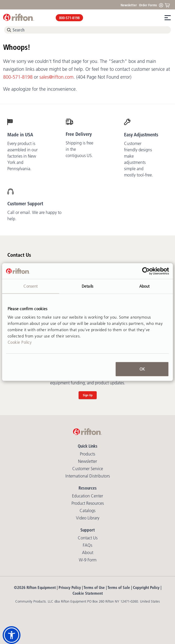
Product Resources (88, 503)
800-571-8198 (69, 18)
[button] (12, 635)
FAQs (87, 545)
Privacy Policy (70, 587)
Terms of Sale (119, 587)
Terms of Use (94, 587)
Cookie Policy (20, 342)
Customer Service (88, 469)
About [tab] (145, 286)
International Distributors (88, 476)
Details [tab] (87, 286)
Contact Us (88, 538)
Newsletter (129, 5)
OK (142, 369)
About (88, 552)
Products (87, 454)
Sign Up (88, 395)
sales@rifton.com (56, 77)
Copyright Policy (146, 587)
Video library (88, 518)
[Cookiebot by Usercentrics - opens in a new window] (146, 271)
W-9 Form (88, 560)
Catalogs (87, 511)
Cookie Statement (88, 593)
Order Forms (148, 5)
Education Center (87, 496)
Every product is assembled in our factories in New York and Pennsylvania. (22, 156)
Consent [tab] (30, 286)
